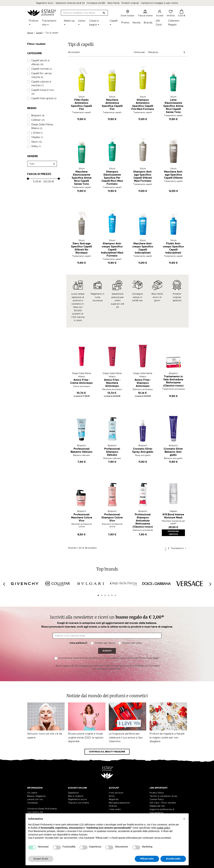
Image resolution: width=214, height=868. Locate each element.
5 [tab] (112, 595)
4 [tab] (109, 595)
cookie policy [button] (163, 828)
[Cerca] (84, 13)
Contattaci (33, 803)
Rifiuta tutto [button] (147, 859)
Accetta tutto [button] (173, 859)
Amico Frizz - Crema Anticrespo (82, 381)
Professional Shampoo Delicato (112, 452)
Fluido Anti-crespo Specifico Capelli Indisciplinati (173, 248)
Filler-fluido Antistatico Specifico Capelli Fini (82, 104)
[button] (184, 819)
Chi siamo (32, 793)
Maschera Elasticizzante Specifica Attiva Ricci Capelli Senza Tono (82, 178)
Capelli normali (42, 69)
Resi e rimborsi (76, 796)
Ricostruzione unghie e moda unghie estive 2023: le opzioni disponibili (86, 738)
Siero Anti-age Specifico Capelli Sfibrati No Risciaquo (82, 248)
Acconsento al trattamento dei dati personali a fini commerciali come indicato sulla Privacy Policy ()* (109, 658)
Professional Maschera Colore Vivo (82, 518)
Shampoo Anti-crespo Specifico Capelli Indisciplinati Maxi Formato (112, 250)
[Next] (210, 584)
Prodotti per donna (105, 643)
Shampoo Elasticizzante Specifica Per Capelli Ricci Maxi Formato (112, 178)
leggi (156, 658)
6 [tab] (115, 595)
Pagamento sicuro (77, 799)
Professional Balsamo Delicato (82, 450)
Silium (37, 142)
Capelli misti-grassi (44, 98)
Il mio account (116, 793)
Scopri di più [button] (41, 859)
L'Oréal (37, 133)
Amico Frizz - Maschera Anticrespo (112, 383)
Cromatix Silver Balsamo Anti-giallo (173, 452)
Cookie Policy (157, 799)
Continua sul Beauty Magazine (107, 752)
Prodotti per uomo (132, 643)
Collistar (38, 120)
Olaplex (37, 137)
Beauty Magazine (36, 796)
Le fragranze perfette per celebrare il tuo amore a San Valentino (126, 738)
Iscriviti (107, 651)
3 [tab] (105, 595)
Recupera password (119, 803)
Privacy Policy (157, 793)
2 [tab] (102, 595)
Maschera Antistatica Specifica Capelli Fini (112, 104)
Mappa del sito (157, 806)
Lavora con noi (35, 799)
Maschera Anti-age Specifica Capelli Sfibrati (173, 175)
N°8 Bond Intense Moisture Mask (173, 516)
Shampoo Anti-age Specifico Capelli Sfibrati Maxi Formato (143, 176)
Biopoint (38, 115)
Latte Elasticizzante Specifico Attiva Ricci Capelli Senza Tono (173, 106)
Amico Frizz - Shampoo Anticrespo (143, 383)
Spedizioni (73, 793)
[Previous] (4, 584)
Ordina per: (140, 52)
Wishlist (171, 13)
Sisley (36, 146)
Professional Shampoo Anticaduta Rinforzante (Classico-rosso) (143, 521)
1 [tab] (98, 595)
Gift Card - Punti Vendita (163, 803)
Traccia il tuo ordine (78, 803)
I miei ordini (115, 809)
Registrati (114, 799)
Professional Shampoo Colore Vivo (112, 518)
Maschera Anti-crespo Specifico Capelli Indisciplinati (143, 248)
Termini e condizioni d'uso (163, 796)
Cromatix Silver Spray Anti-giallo (143, 450)
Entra (112, 796)
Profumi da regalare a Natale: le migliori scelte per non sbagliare (167, 738)
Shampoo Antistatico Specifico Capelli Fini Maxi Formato (143, 104)
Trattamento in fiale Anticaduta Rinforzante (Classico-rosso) (173, 381)
